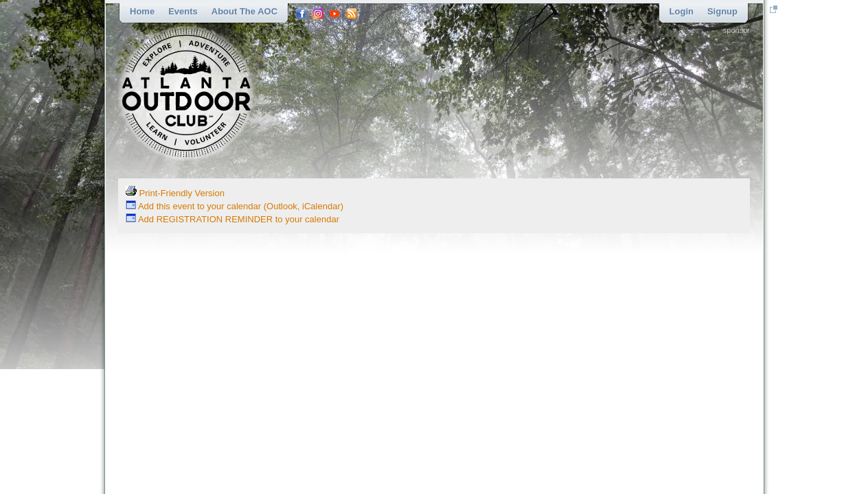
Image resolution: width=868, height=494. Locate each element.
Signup (722, 11)
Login (682, 11)
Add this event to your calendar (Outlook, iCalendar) (235, 206)
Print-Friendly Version (175, 193)
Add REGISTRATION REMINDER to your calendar (232, 219)
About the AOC (244, 11)
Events (183, 11)
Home (142, 11)
